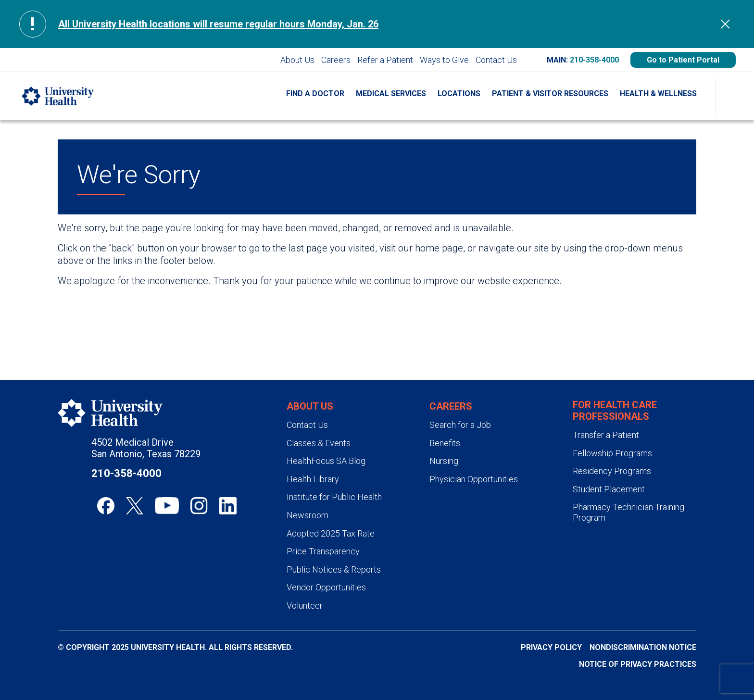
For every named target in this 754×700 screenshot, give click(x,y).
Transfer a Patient (606, 435)
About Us (297, 60)
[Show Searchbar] (735, 96)
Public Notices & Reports (334, 569)
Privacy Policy (551, 647)
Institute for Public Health (334, 497)
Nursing (444, 461)
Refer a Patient (385, 60)
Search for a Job (460, 425)
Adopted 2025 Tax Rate (331, 533)
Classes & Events (319, 443)
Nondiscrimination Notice (643, 647)
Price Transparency (323, 551)
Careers (336, 60)
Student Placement (609, 489)
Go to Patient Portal (683, 60)
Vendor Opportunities (326, 587)
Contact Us (496, 60)
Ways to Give (444, 60)
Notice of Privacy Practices (638, 664)
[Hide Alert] (725, 24)
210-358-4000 (594, 60)
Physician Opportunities (474, 479)
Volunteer (305, 606)
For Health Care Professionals (615, 411)
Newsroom (308, 515)
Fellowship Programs (612, 453)
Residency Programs (612, 471)
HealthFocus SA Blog (326, 461)
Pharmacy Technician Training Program (628, 512)
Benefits (445, 443)
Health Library (313, 479)
